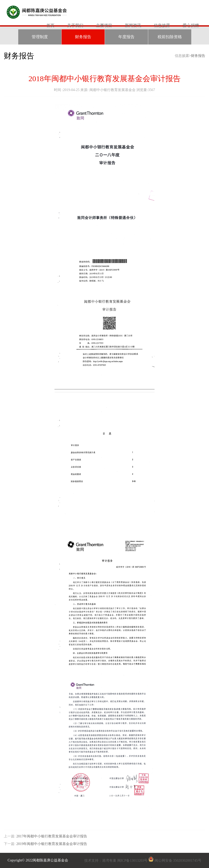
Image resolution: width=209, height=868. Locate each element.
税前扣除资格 (170, 37)
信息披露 (162, 25)
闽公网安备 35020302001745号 (178, 861)
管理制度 (40, 37)
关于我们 (75, 25)
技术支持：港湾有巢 (101, 861)
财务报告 (83, 37)
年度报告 (126, 37)
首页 (50, 25)
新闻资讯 (133, 25)
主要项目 (104, 25)
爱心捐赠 (191, 25)
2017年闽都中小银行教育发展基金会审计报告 (52, 836)
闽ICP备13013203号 (132, 861)
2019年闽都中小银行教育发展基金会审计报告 (51, 844)
